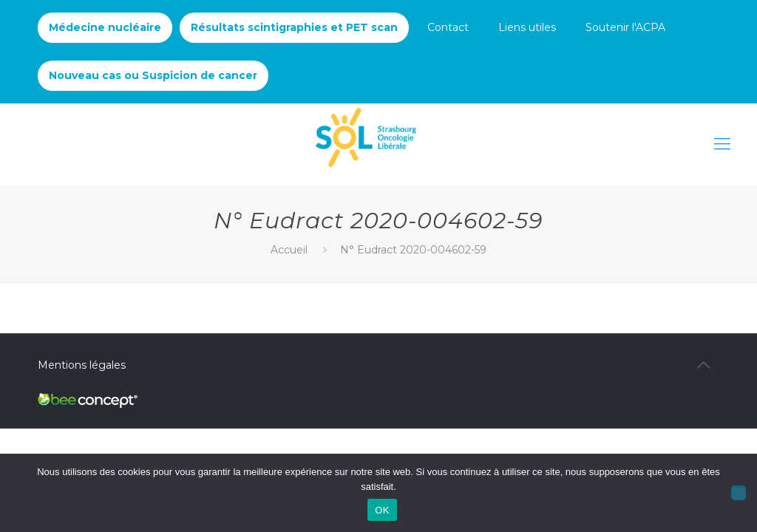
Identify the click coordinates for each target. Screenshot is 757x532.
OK (382, 510)
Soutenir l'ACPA (625, 27)
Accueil (289, 250)
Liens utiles (527, 27)
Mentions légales (82, 365)
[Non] (739, 493)
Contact (448, 27)
